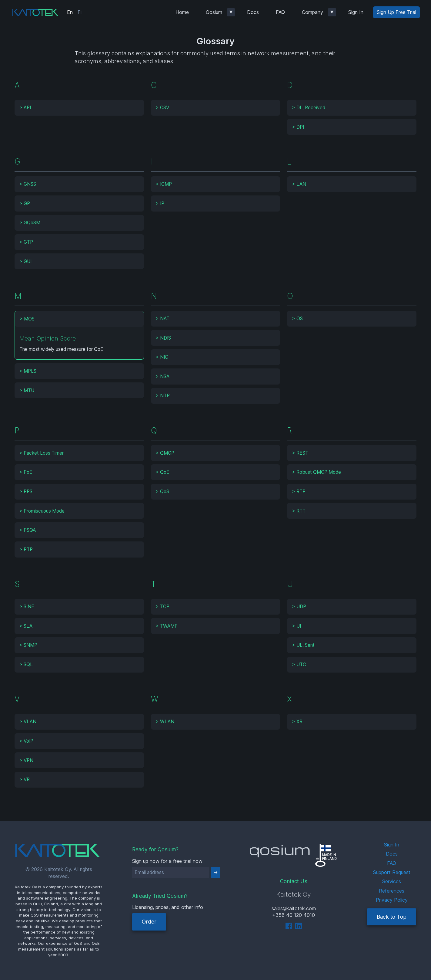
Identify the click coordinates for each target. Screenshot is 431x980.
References (392, 891)
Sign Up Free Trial (396, 12)
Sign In (356, 12)
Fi (80, 12)
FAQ (280, 12)
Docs (253, 12)
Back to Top (392, 917)
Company (312, 12)
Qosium (214, 12)
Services (392, 881)
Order (149, 922)
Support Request (392, 872)
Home (182, 12)
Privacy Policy (392, 900)
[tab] (79, 108)
